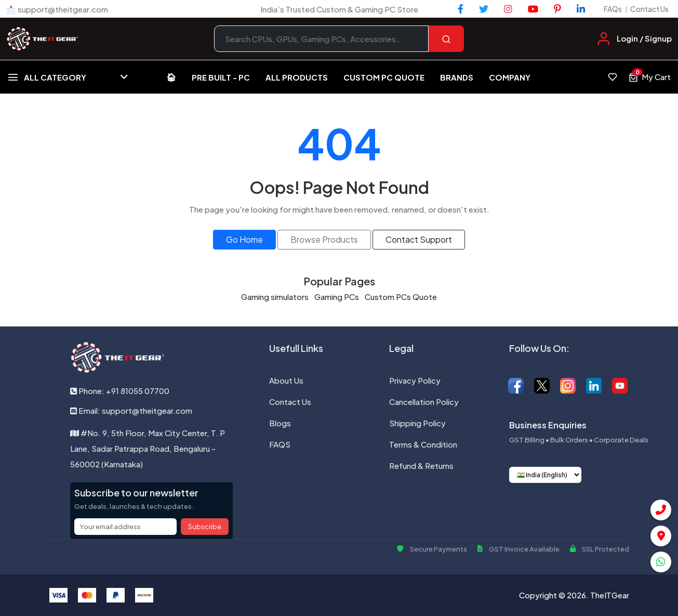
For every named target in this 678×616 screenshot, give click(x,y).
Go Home (244, 239)
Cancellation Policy (424, 402)
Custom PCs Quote (401, 297)
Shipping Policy (417, 423)
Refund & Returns (421, 466)
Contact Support (419, 239)
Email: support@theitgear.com (131, 410)
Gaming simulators (275, 297)
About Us (286, 380)
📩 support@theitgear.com (57, 9)
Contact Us (649, 9)
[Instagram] (508, 9)
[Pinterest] (557, 9)
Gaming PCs (337, 297)
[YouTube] (533, 9)
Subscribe (205, 527)
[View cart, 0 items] (649, 77)
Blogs (280, 423)
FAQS (280, 444)
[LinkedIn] (581, 9)
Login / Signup (644, 38)
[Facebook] (461, 9)
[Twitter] (484, 9)
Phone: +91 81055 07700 (120, 391)
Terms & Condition (423, 444)
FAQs (613, 9)
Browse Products (324, 239)
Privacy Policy (415, 380)
